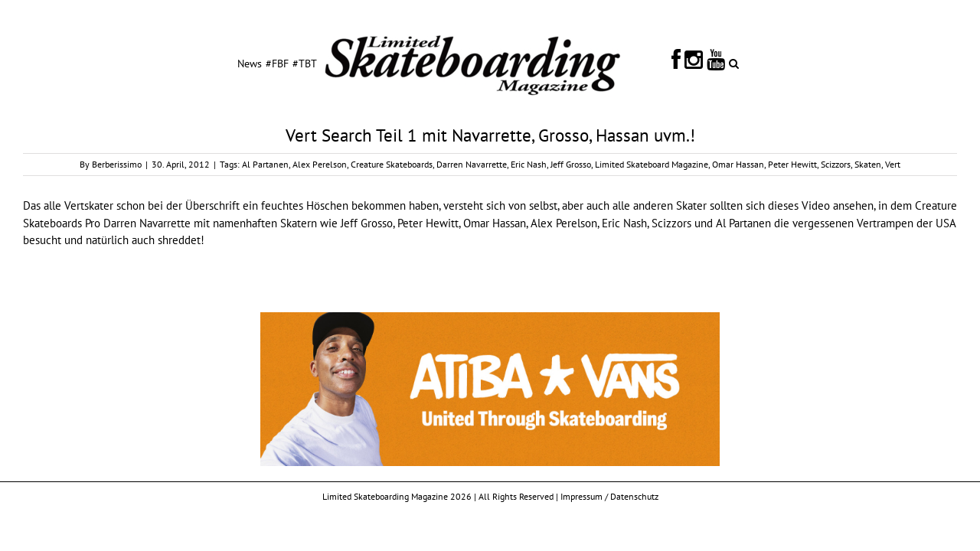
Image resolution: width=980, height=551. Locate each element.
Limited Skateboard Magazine (652, 164)
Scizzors (836, 164)
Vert (893, 164)
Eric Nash (529, 164)
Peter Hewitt (792, 164)
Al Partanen (265, 164)
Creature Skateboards (392, 164)
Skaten (868, 164)
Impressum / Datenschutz (609, 496)
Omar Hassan (738, 164)
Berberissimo (117, 164)
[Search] (792, 63)
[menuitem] (196, 63)
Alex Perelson (320, 164)
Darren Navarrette (472, 164)
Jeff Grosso (571, 164)
